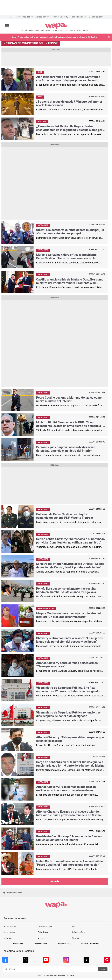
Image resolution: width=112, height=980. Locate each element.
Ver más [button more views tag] (55, 881)
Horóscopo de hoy (24, 17)
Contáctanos (18, 944)
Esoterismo (8, 938)
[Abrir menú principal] (7, 26)
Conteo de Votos (43, 17)
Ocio (74, 926)
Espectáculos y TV (45, 926)
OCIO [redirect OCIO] (66, 31)
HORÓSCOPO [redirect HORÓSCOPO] (87, 31)
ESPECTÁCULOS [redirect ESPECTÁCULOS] (34, 31)
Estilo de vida (43, 932)
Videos (41, 938)
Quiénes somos (64, 944)
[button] (109, 37)
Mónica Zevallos (96, 17)
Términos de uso (41, 944)
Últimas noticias (10, 926)
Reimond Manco (78, 17)
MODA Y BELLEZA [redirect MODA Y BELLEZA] (46, 31)
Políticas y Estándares (90, 944)
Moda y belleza (9, 932)
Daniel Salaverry (61, 17)
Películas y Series (79, 932)
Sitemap (76, 938)
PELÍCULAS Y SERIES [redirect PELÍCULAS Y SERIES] (75, 31)
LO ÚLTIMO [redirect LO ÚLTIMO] (24, 31)
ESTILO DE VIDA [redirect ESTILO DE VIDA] (58, 31)
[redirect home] (56, 28)
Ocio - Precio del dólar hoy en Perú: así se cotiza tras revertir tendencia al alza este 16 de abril (54, 37)
